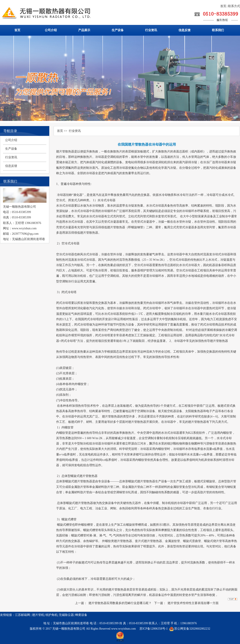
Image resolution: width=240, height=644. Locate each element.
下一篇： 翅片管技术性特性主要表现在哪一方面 (186, 603)
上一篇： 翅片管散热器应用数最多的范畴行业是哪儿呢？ (113, 603)
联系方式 (234, 6)
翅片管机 (38, 615)
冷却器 (71, 184)
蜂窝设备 (81, 615)
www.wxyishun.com (124, 629)
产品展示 (84, 30)
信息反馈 (184, 30)
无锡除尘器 (66, 615)
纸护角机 (51, 615)
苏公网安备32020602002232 (192, 629)
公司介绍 (51, 30)
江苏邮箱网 (22, 615)
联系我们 (218, 30)
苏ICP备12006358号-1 (154, 629)
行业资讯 (151, 30)
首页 (223, 6)
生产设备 (118, 30)
